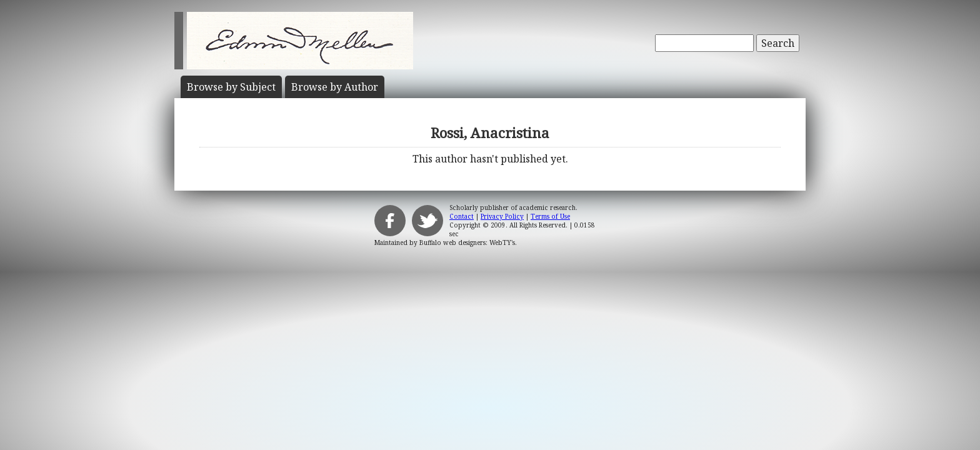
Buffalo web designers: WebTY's (467, 242)
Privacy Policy (502, 216)
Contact (462, 216)
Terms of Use (550, 216)
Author (335, 87)
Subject (231, 87)
